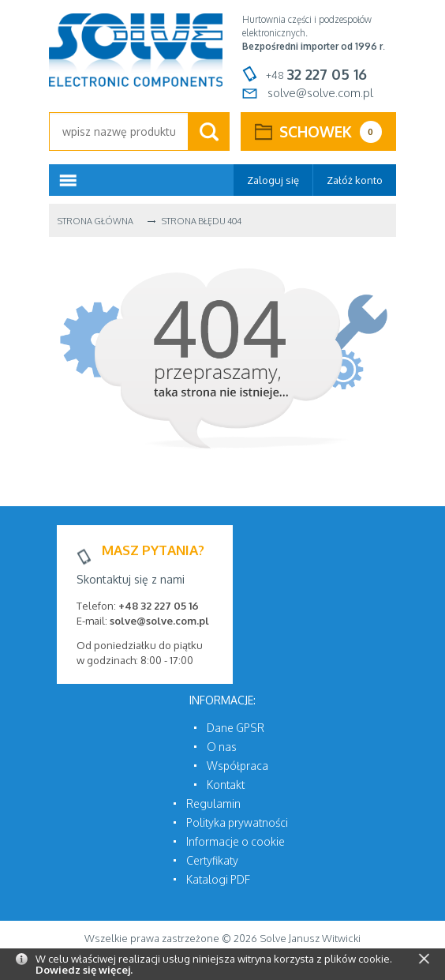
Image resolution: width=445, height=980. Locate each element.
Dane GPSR (236, 728)
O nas (222, 747)
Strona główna (95, 221)
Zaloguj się (273, 180)
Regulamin (213, 804)
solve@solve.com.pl (320, 93)
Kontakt (226, 785)
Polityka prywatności (237, 822)
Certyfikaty (212, 860)
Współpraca (237, 766)
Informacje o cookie (236, 841)
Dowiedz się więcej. (84, 970)
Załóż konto (355, 180)
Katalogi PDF (218, 879)
